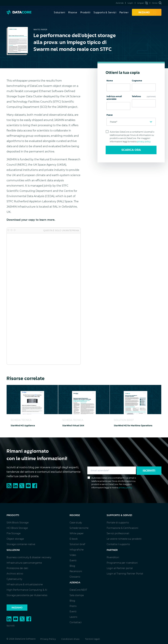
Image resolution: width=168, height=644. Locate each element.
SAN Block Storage (18, 523)
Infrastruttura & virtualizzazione (25, 584)
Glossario (75, 577)
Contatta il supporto (118, 544)
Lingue (143, 3)
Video (73, 555)
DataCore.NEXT (78, 590)
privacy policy (144, 142)
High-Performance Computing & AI (27, 590)
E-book (74, 539)
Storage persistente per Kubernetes (27, 595)
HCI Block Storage (17, 528)
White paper (77, 533)
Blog (72, 566)
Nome (110, 81)
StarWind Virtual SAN (73, 426)
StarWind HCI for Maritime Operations (133, 426)
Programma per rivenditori (122, 563)
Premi (73, 606)
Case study (76, 523)
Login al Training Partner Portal (125, 574)
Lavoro (73, 617)
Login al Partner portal (120, 568)
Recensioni (76, 571)
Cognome (137, 81)
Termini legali (92, 639)
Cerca (157, 3)
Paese (110, 115)
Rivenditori (113, 557)
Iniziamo (17, 608)
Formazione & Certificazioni (122, 528)
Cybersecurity (14, 579)
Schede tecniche (79, 528)
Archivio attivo (15, 574)
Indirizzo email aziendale (114, 98)
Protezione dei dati (17, 568)
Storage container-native (21, 544)
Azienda (120, 3)
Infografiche (77, 550)
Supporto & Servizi (105, 12)
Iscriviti (149, 471)
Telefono (144, 96)
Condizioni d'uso (70, 639)
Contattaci (76, 622)
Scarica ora (131, 150)
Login (130, 3)
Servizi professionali (118, 533)
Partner (124, 12)
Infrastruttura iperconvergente (24, 563)
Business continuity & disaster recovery (29, 557)
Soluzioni (59, 12)
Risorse (73, 12)
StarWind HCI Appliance (23, 426)
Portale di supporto (118, 523)
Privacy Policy (48, 639)
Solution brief (77, 544)
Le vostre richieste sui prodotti (124, 539)
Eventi (73, 560)
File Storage (14, 533)
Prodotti (85, 12)
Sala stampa (77, 595)
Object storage (15, 539)
